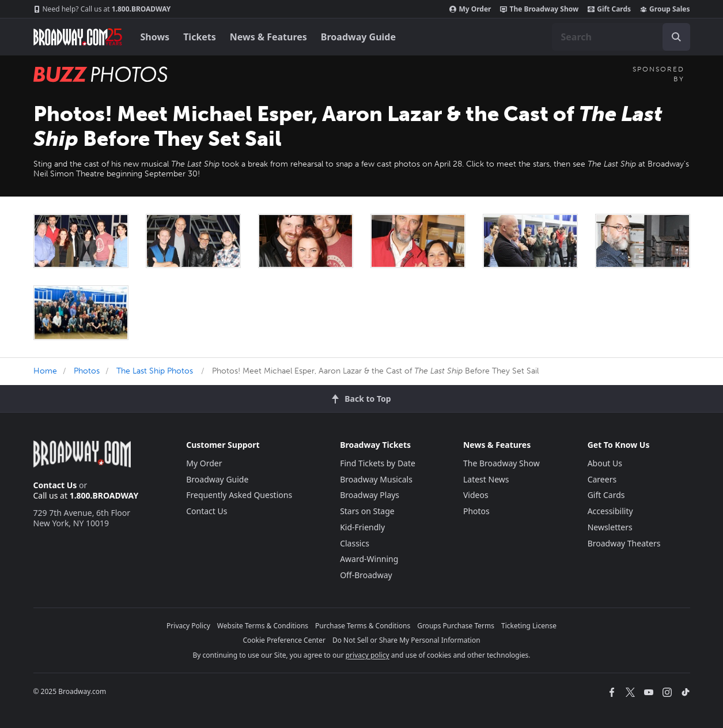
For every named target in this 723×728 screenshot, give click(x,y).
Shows (155, 37)
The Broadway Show (539, 9)
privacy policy (368, 655)
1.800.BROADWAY (102, 9)
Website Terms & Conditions (263, 626)
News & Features (268, 37)
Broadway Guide (358, 37)
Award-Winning (369, 559)
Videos (476, 495)
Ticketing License (529, 626)
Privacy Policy (188, 626)
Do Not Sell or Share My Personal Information (406, 640)
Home (45, 371)
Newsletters (610, 527)
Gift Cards (609, 9)
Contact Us (55, 485)
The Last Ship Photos (155, 371)
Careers (602, 479)
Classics (355, 543)
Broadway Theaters (624, 543)
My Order (470, 9)
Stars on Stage (367, 511)
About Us (605, 463)
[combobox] (621, 37)
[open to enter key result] (676, 37)
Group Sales (665, 9)
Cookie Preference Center (284, 640)
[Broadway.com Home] (78, 37)
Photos (87, 371)
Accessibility (610, 511)
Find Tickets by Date (378, 463)
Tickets (200, 37)
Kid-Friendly (362, 527)
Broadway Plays (370, 495)
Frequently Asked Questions (239, 495)
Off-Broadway (366, 575)
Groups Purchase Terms (456, 626)
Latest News (486, 479)
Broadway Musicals (376, 479)
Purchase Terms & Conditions (363, 626)
